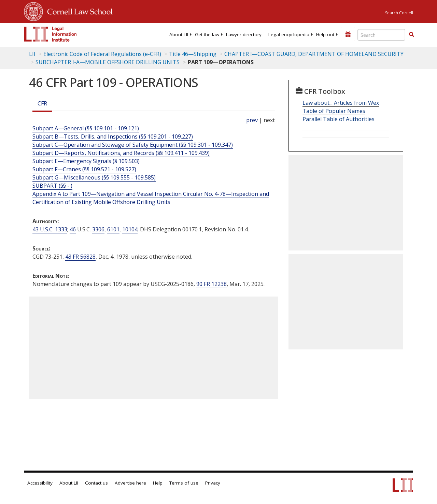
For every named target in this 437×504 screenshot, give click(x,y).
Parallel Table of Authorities (339, 119)
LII (32, 54)
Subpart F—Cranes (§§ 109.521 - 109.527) (84, 169)
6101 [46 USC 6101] (113, 229)
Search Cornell (399, 13)
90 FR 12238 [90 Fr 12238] (212, 284)
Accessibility (40, 483)
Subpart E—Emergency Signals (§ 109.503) (86, 161)
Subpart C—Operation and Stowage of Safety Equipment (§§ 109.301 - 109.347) (133, 145)
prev (252, 120)
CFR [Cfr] (42, 103)
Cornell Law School (78, 11)
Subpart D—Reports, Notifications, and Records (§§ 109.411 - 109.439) (121, 153)
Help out (325, 34)
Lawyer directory (244, 34)
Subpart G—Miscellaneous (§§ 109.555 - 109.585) (94, 177)
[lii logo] (51, 34)
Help (158, 483)
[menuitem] (179, 34)
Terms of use (184, 483)
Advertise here (130, 483)
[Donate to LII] (348, 34)
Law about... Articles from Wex (341, 103)
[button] (411, 34)
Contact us (96, 483)
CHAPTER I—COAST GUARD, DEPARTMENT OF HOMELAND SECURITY (314, 54)
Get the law (207, 34)
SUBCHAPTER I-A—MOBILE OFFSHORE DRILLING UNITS (108, 62)
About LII (179, 34)
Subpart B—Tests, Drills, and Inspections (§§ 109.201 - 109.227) (113, 136)
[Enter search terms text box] (381, 35)
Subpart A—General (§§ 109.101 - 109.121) (86, 128)
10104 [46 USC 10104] (130, 229)
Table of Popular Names (334, 111)
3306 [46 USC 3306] (98, 229)
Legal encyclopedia (289, 34)
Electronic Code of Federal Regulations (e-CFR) (102, 54)
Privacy (213, 483)
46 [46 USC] (73, 229)
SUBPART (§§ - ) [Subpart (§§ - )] (52, 186)
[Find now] (411, 35)
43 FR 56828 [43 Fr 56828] (80, 257)
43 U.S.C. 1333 (50, 229)
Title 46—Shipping (193, 54)
